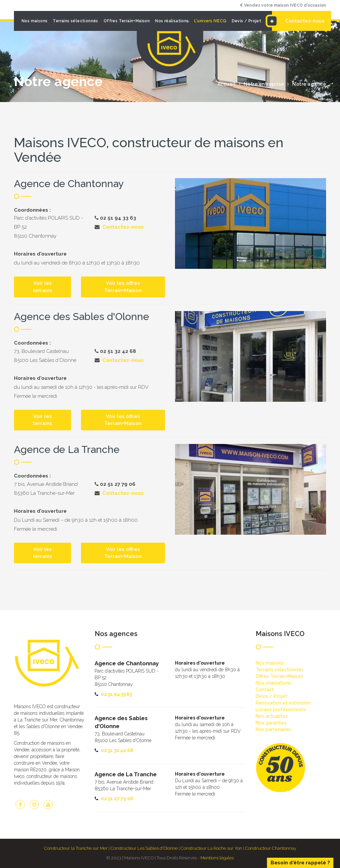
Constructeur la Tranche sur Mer (76, 848)
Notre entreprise (264, 84)
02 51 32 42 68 (117, 750)
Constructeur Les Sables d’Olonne (144, 848)
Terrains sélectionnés (75, 21)
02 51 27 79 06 (117, 799)
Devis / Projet (247, 21)
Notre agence (309, 84)
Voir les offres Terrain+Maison (123, 287)
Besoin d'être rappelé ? (300, 863)
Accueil (227, 84)
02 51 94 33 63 (116, 694)
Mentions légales (217, 858)
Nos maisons (35, 21)
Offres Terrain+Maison (127, 21)
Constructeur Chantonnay (271, 848)
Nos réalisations (172, 21)
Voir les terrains (42, 287)
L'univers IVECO (210, 21)
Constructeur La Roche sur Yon (211, 848)
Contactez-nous (298, 21)
